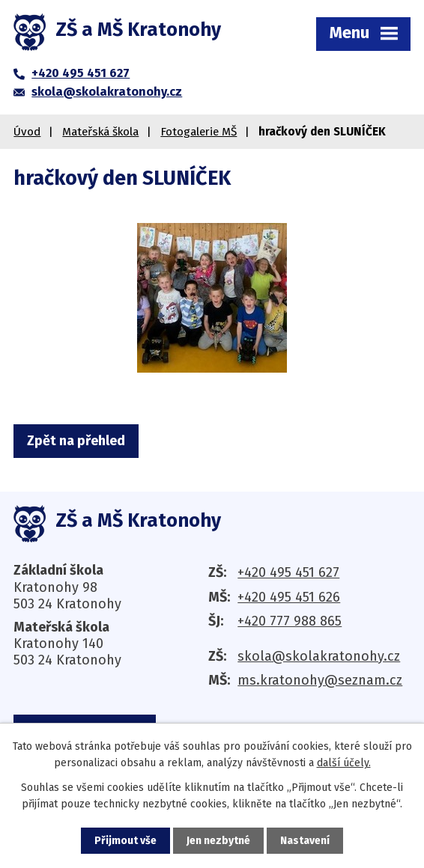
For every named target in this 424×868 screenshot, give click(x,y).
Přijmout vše (125, 841)
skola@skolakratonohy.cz (319, 656)
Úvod (27, 132)
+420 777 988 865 (290, 621)
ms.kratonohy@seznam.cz (320, 680)
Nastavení (305, 841)
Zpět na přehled (76, 441)
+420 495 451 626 (289, 597)
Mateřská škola (100, 132)
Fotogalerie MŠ (199, 132)
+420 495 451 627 (288, 572)
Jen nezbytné (218, 841)
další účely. (344, 763)
